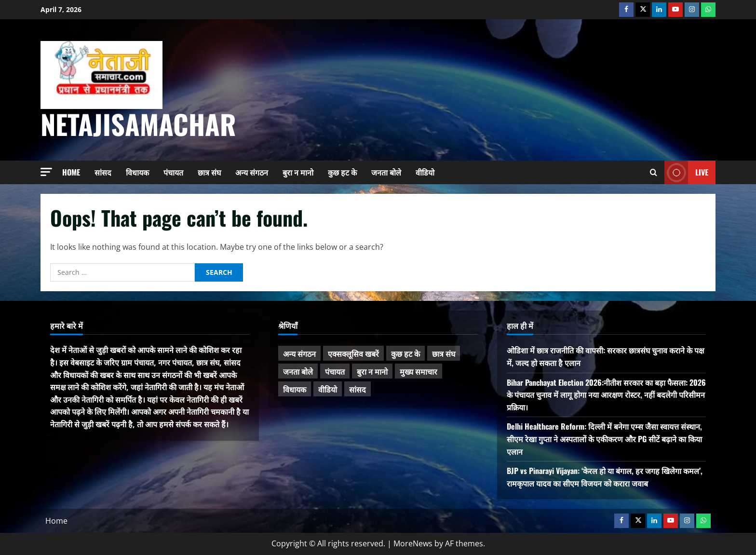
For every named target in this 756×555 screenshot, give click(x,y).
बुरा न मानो (298, 172)
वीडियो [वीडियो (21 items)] (328, 389)
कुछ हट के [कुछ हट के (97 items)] (405, 353)
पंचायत (173, 172)
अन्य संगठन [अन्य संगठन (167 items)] (299, 353)
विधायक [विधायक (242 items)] (295, 389)
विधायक (137, 172)
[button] (46, 172)
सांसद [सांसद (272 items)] (358, 389)
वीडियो (425, 172)
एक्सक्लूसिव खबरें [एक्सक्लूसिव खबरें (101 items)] (353, 353)
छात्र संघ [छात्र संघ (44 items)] (444, 353)
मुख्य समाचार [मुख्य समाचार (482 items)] (418, 371)
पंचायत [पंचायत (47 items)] (335, 371)
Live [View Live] (686, 172)
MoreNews (413, 543)
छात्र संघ (209, 172)
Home (71, 172)
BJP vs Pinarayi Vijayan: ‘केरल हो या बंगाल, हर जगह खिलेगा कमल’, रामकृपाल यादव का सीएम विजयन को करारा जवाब (605, 477)
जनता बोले (386, 172)
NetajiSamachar (138, 124)
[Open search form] (654, 172)
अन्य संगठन (252, 172)
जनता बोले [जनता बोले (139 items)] (298, 371)
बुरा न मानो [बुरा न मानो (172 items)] (372, 371)
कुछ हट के (342, 172)
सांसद (103, 172)
